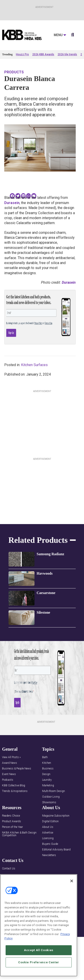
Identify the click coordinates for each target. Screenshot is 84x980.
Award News (10, 763)
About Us (48, 827)
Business (48, 769)
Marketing (48, 786)
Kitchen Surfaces (34, 365)
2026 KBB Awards (43, 54)
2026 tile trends (67, 54)
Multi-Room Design (54, 791)
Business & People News (17, 769)
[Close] (72, 881)
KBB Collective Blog (14, 786)
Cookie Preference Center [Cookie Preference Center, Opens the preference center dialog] (39, 962)
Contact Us (9, 869)
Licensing (48, 838)
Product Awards (12, 821)
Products (14, 72)
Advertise (48, 833)
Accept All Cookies (39, 950)
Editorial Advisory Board (56, 850)
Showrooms (49, 802)
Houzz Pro (22, 54)
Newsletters (49, 855)
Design (46, 774)
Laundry (47, 780)
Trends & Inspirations (15, 791)
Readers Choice (11, 816)
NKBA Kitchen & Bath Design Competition (19, 834)
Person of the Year (12, 827)
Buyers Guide (50, 844)
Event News (9, 774)
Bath (45, 757)
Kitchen (47, 763)
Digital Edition (50, 821)
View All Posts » (11, 757)
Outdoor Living (51, 797)
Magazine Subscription (56, 816)
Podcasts (8, 780)
